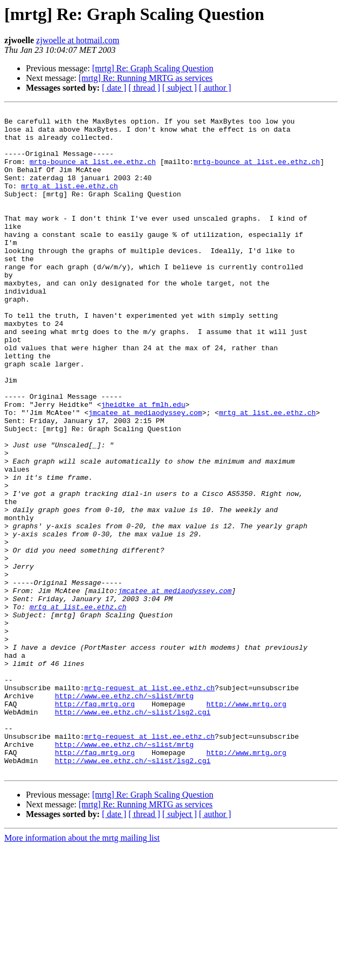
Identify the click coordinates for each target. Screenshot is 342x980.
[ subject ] (180, 88)
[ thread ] (144, 88)
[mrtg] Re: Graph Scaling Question (153, 68)
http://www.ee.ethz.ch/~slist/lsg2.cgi (133, 833)
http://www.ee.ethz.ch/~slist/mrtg (124, 814)
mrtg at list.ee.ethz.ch (69, 202)
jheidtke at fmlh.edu (143, 464)
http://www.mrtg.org (246, 824)
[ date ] (114, 88)
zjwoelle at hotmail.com (78, 40)
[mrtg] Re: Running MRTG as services (146, 78)
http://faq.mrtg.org (95, 824)
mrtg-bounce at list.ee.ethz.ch (93, 173)
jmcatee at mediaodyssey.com (145, 474)
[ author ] (215, 88)
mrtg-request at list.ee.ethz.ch (149, 804)
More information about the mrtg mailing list (82, 971)
